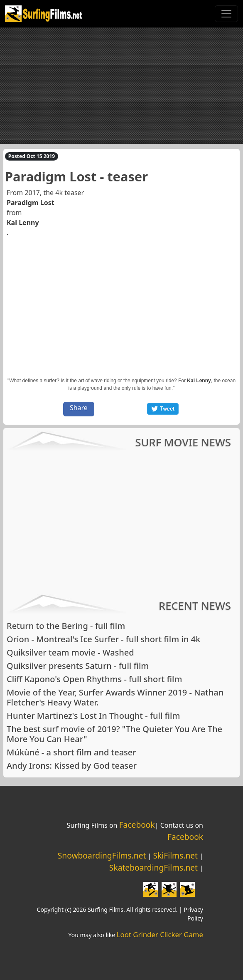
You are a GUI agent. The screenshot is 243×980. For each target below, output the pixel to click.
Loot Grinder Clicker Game (160, 934)
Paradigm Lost (31, 203)
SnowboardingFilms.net (102, 855)
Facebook (137, 825)
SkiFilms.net (175, 855)
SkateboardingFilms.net (153, 867)
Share (79, 408)
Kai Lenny (23, 223)
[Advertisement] (121, 86)
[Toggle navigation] (226, 14)
